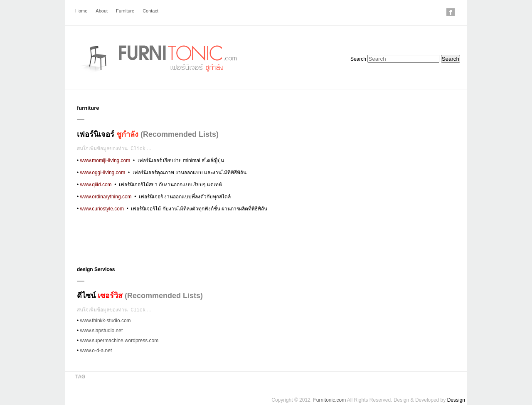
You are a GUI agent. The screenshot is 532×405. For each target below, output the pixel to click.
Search (358, 59)
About (102, 11)
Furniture (125, 11)
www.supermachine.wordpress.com (119, 341)
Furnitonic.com (329, 400)
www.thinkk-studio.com (106, 321)
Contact (150, 11)
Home (81, 11)
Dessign (456, 400)
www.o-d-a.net (96, 351)
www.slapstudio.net (102, 331)
